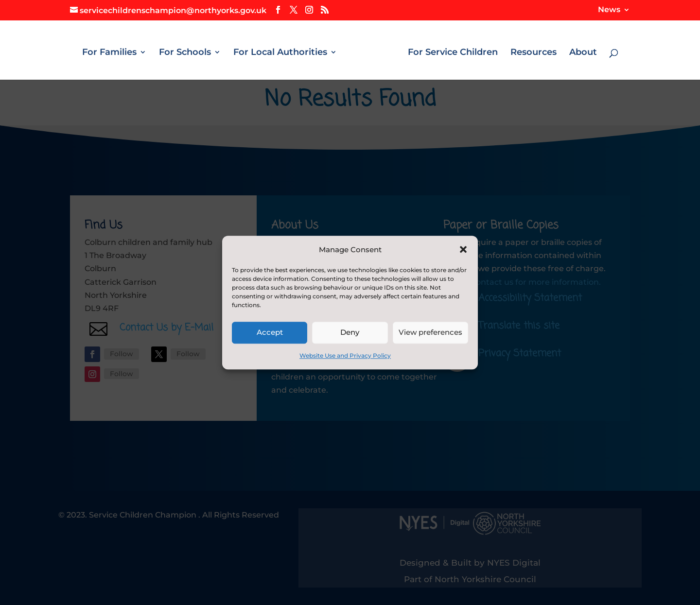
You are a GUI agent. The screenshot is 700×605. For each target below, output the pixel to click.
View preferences (430, 333)
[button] (463, 249)
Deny (350, 333)
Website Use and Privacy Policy (345, 355)
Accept (270, 333)
